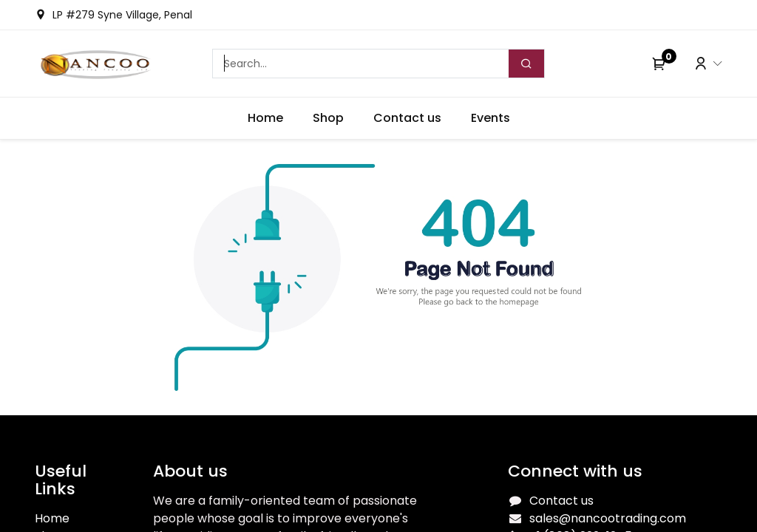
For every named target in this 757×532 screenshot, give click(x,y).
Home (52, 518)
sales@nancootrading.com (608, 518)
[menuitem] (265, 118)
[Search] (526, 64)
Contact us (561, 501)
